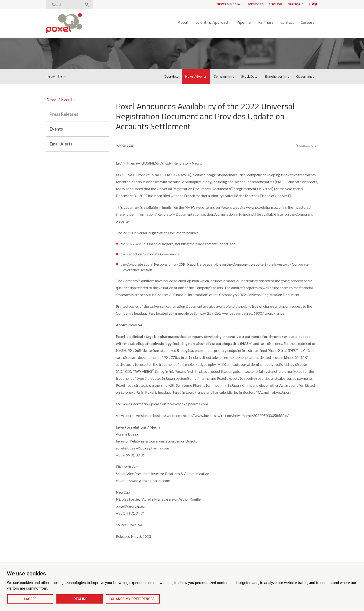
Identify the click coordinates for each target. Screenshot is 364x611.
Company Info (224, 76)
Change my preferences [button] (133, 599)
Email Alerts (61, 144)
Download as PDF (307, 146)
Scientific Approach (212, 23)
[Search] (65, 4)
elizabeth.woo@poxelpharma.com (143, 481)
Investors (255, 4)
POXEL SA (124, 175)
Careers (308, 23)
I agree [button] (30, 599)
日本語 (313, 4)
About (183, 23)
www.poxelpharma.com (265, 207)
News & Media (229, 4)
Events (56, 129)
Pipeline (244, 23)
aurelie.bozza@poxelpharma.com (142, 448)
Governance (305, 76)
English (276, 4)
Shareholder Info (277, 76)
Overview (171, 76)
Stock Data (249, 76)
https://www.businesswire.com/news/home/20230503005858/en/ (236, 415)
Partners (266, 23)
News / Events (196, 76)
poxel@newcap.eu (130, 506)
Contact (287, 23)
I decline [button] (80, 599)
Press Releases (64, 114)
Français (296, 4)
